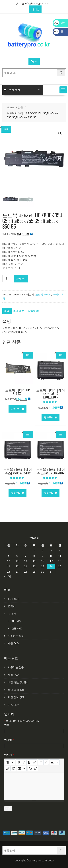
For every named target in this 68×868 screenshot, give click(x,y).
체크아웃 (17, 621)
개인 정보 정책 (16, 697)
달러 (59, 23)
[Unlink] (13, 769)
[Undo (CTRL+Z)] (30, 769)
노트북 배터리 (43, 294)
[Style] (10, 762)
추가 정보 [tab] (18, 311)
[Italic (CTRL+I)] (24, 762)
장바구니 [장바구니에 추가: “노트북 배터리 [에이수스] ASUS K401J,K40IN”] (49, 417)
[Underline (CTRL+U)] (29, 762)
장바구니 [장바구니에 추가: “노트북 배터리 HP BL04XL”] (16, 409)
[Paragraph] (55, 762)
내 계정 (35, 9)
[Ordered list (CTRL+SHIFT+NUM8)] (46, 762)
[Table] (22, 769)
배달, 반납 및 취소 (18, 682)
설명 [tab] (7, 311)
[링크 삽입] (8, 769)
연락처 (12, 606)
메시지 (9, 755)
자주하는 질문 (16, 636)
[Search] (61, 73)
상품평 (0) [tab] (34, 311)
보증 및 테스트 (16, 690)
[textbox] (34, 786)
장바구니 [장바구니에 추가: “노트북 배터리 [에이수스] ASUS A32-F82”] (16, 493)
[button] (63, 90)
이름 (7, 725)
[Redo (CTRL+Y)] (36, 769)
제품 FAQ (13, 643)
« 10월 (8, 576)
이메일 (9, 740)
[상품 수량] (8, 278)
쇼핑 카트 (17, 628)
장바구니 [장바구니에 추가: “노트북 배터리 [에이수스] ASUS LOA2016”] (49, 493)
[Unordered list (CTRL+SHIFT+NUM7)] (41, 762)
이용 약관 (13, 705)
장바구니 (21, 279)
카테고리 (12, 90)
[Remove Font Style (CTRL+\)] (34, 762)
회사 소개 (13, 599)
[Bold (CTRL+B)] (19, 762)
